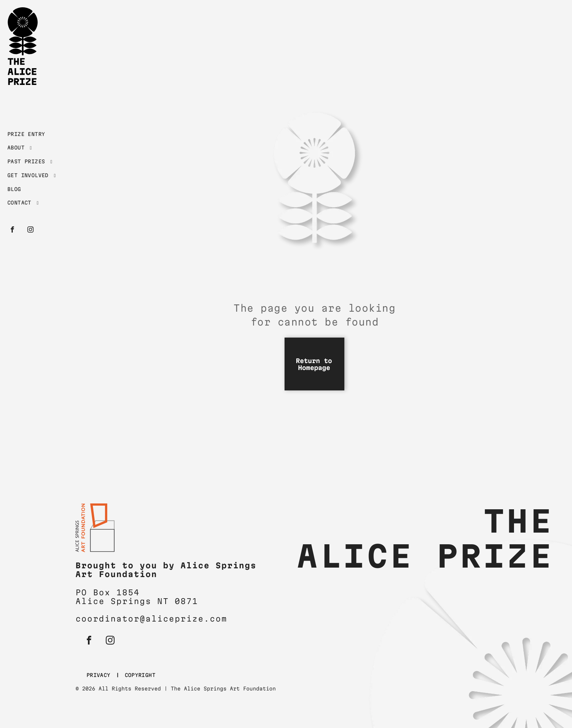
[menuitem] (37, 136)
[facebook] (12, 231)
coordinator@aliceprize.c (146, 619)
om (221, 619)
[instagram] (30, 231)
